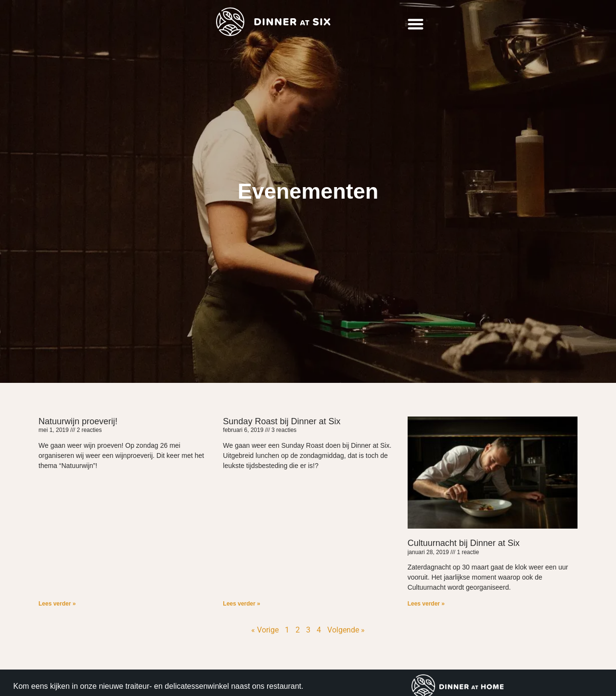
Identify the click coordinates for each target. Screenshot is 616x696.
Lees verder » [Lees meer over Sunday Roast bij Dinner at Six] (241, 604)
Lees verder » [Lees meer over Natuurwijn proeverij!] (57, 604)
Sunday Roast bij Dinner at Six (282, 421)
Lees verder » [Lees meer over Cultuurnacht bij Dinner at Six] (426, 604)
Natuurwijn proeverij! (78, 421)
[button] (416, 24)
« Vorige (265, 630)
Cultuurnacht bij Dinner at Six (464, 543)
